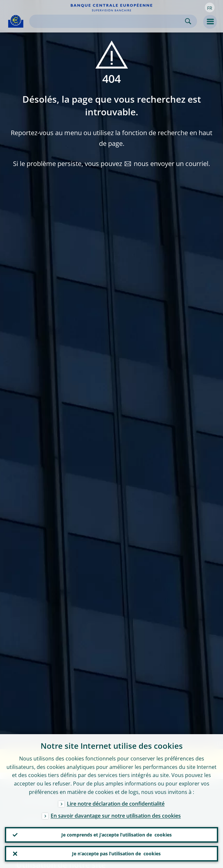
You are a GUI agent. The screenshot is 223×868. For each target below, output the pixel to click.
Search (188, 21)
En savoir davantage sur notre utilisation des (116, 816)
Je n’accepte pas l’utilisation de (116, 854)
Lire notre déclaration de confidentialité (116, 804)
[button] (210, 7)
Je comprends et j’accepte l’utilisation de (117, 835)
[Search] (108, 21)
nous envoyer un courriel (171, 164)
